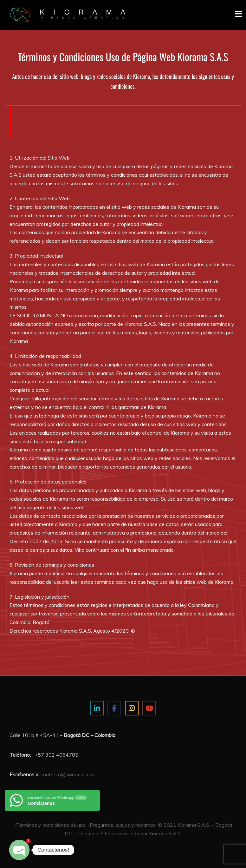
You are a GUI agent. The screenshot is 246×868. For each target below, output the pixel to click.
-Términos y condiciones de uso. (50, 825)
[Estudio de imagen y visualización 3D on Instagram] (132, 708)
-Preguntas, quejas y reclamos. (122, 825)
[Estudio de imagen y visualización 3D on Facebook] (114, 708)
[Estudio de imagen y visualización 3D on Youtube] (149, 708)
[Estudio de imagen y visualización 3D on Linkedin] (97, 708)
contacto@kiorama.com (67, 774)
